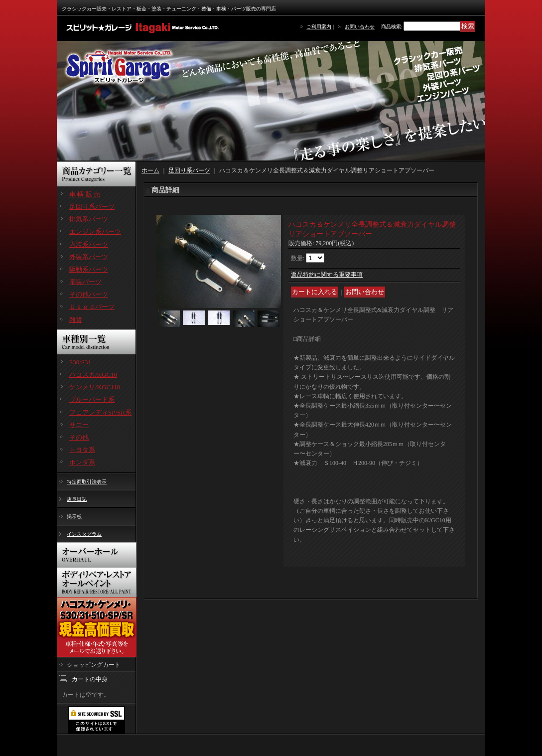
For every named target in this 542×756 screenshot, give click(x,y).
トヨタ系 (82, 450)
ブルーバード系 (92, 399)
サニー (79, 425)
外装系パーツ (89, 257)
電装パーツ (85, 282)
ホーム (150, 170)
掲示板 (74, 517)
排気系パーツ (89, 219)
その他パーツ (89, 294)
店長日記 (77, 499)
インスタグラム (84, 534)
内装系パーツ (89, 244)
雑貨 (76, 320)
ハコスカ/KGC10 (93, 375)
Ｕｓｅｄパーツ (92, 307)
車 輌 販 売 (85, 194)
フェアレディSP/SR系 (100, 412)
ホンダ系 (82, 462)
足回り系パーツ (92, 207)
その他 (79, 437)
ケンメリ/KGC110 (95, 387)
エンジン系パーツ (95, 231)
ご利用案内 (319, 27)
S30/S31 (80, 362)
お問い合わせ (360, 27)
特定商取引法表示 (87, 482)
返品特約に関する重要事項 (327, 275)
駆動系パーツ (89, 269)
